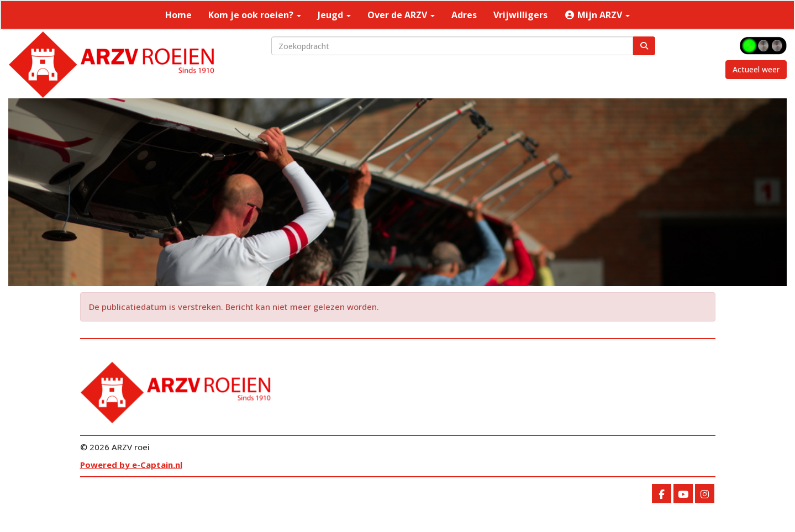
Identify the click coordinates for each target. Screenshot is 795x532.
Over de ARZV (401, 15)
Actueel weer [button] (756, 69)
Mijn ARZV (597, 15)
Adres (464, 15)
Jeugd (334, 15)
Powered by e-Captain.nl (131, 465)
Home (178, 15)
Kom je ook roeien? (255, 15)
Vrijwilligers (520, 15)
